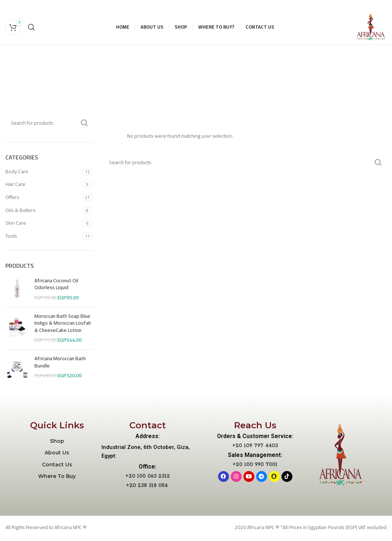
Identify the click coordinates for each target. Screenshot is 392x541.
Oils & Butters (20, 213)
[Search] (32, 28)
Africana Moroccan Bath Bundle (60, 365)
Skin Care (16, 225)
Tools (11, 238)
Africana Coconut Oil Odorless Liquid (56, 287)
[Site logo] (370, 28)
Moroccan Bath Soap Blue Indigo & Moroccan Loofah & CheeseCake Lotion (63, 326)
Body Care (17, 174)
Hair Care (15, 187)
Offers (12, 200)
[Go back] (107, 64)
